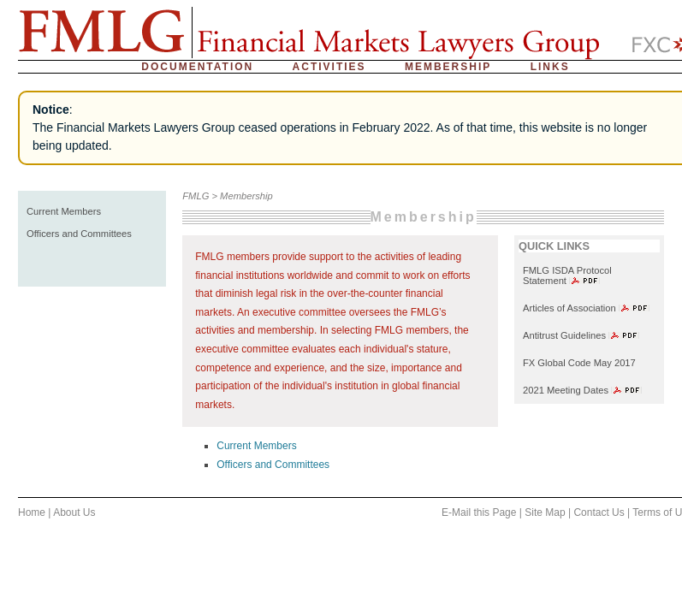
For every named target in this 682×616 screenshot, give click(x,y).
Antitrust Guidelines (564, 335)
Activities (329, 67)
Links (550, 67)
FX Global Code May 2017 (581, 363)
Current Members (64, 211)
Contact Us (599, 512)
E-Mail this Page (479, 512)
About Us (74, 512)
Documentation (197, 67)
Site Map (545, 512)
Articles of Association (569, 308)
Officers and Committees (79, 234)
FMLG (196, 196)
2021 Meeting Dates (566, 390)
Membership (448, 67)
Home (32, 512)
